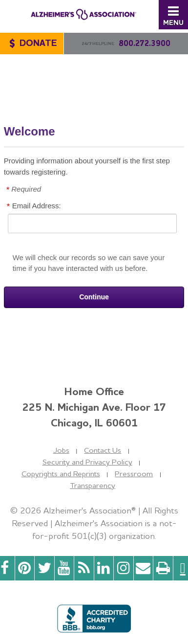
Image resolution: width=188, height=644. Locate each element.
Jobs (61, 450)
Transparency (93, 485)
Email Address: (37, 206)
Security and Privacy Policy (87, 462)
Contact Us (103, 450)
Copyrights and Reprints (61, 474)
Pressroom (134, 474)
